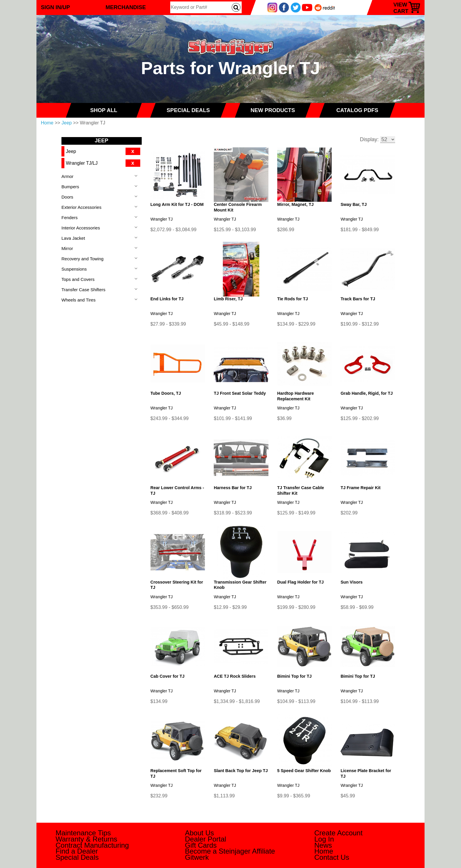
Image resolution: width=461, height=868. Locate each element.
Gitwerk (197, 857)
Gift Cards (201, 845)
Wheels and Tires (78, 300)
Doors (67, 197)
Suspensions (74, 269)
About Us (199, 833)
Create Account (338, 833)
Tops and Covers (78, 279)
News (323, 845)
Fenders (70, 218)
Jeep (67, 123)
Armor (67, 176)
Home (47, 123)
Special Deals (77, 857)
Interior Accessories (81, 228)
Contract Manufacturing (92, 845)
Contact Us (332, 857)
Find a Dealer (77, 851)
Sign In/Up (55, 7)
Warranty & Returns (86, 839)
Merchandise (126, 7)
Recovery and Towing (82, 259)
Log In (324, 839)
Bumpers (70, 187)
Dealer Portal (206, 839)
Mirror (67, 248)
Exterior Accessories (81, 207)
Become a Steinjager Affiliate (230, 851)
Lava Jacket (73, 238)
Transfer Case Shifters (83, 290)
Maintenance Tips (83, 833)
